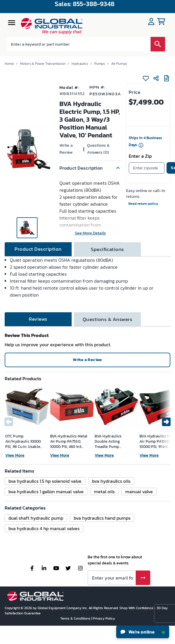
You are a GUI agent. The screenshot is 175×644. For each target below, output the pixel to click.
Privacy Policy (104, 618)
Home (9, 64)
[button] (90, 168)
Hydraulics (80, 64)
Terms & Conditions (76, 618)
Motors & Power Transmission (43, 64)
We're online (143, 632)
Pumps (100, 64)
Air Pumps (119, 64)
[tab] (38, 249)
